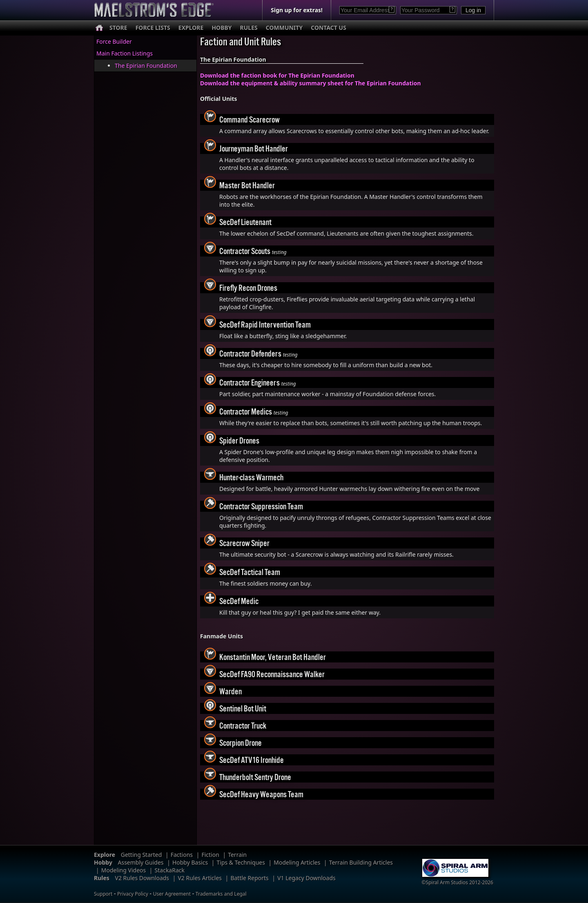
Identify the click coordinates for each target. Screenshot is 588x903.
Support (103, 894)
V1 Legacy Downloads (306, 878)
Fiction (210, 855)
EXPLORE (191, 28)
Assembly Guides (141, 862)
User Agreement (172, 894)
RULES (249, 28)
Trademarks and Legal (221, 894)
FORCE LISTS (153, 28)
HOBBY (222, 28)
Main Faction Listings (125, 53)
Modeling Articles (297, 862)
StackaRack (170, 870)
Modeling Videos (124, 870)
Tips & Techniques (241, 862)
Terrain (237, 855)
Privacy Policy (133, 894)
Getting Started (141, 855)
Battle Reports (249, 878)
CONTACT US (329, 28)
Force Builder (114, 41)
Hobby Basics (190, 862)
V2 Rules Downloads (142, 878)
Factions (182, 855)
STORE (118, 28)
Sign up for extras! (297, 10)
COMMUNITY (284, 28)
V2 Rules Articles (200, 878)
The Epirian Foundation (146, 66)
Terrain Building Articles (361, 862)
